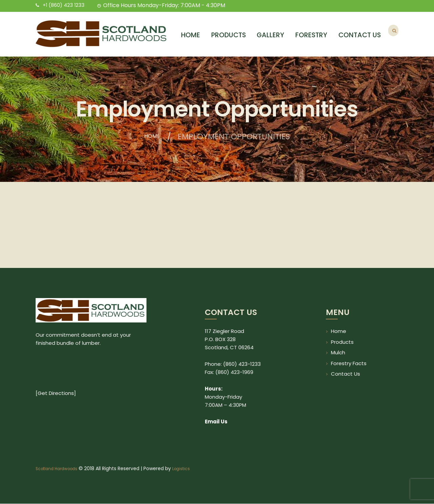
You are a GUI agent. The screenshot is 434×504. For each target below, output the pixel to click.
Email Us (216, 422)
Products (342, 342)
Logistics (189, 469)
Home (152, 137)
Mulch (338, 352)
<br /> (91, 386)
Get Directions (56, 422)
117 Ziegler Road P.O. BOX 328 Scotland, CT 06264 (229, 339)
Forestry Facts (349, 363)
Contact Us (346, 374)
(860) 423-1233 (242, 364)
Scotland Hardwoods (60, 469)
